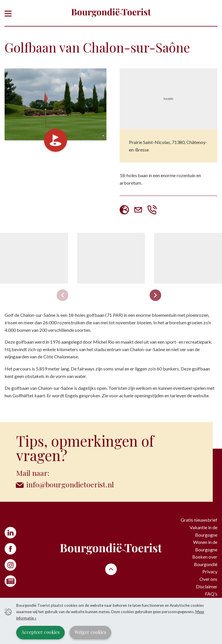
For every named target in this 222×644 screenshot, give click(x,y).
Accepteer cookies (40, 632)
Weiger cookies (90, 632)
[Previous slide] (63, 295)
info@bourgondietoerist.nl (70, 484)
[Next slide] (156, 295)
